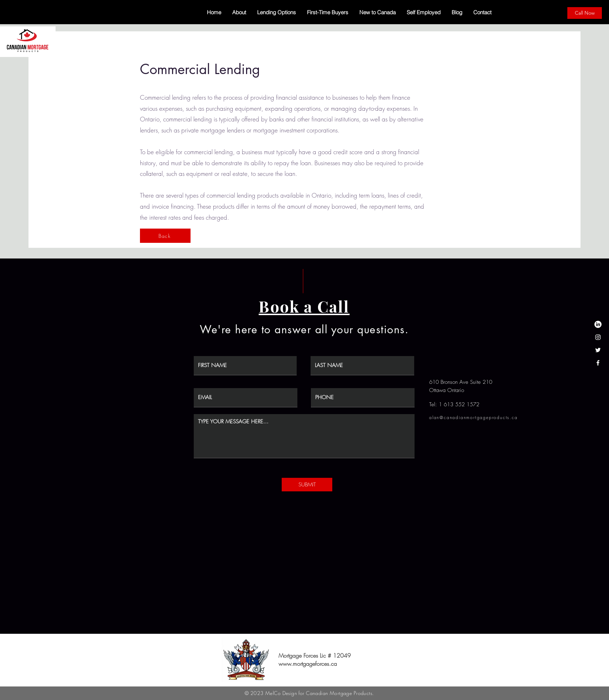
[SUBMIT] (307, 485)
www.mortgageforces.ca (308, 664)
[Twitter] (598, 350)
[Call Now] (585, 13)
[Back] (165, 236)
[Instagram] (598, 337)
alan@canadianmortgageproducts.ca (473, 417)
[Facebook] (598, 363)
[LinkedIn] (598, 324)
